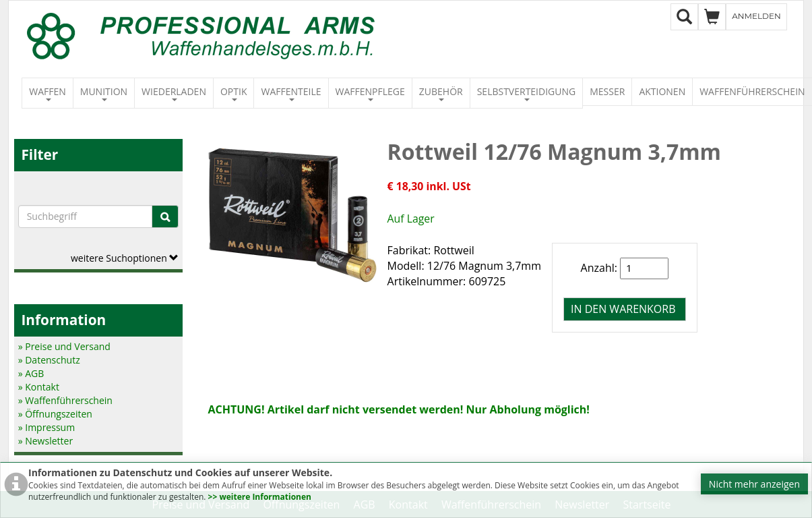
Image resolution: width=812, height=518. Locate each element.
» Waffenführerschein (65, 400)
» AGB (31, 373)
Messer (607, 91)
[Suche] (165, 217)
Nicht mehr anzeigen (754, 484)
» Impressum (47, 427)
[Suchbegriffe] (86, 217)
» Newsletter (45, 441)
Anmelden (756, 16)
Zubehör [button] (441, 93)
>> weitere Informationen (260, 497)
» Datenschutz (49, 360)
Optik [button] (234, 93)
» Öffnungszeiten (55, 414)
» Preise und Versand (64, 346)
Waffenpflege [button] (370, 93)
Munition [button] (104, 93)
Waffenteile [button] (291, 93)
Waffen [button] (48, 93)
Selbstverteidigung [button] (527, 93)
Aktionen (662, 91)
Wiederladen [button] (174, 93)
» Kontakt (39, 387)
